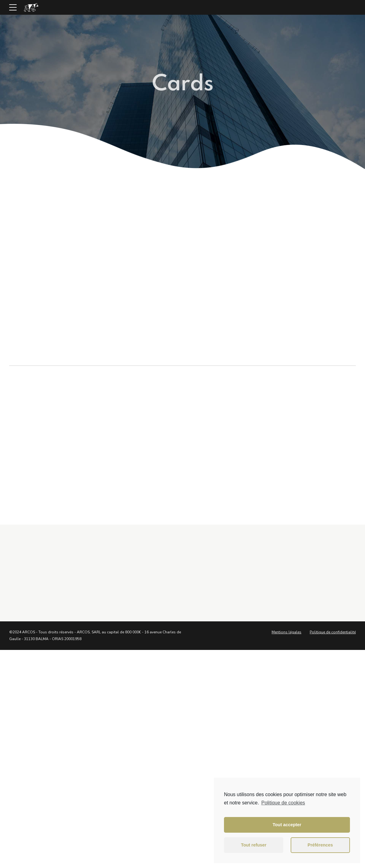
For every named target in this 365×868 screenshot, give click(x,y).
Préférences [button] (320, 845)
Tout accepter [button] (287, 825)
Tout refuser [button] (254, 845)
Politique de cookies (283, 803)
